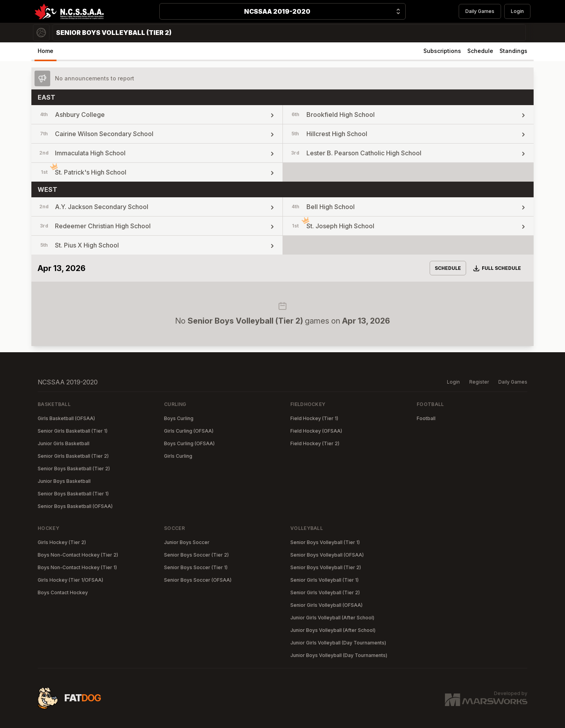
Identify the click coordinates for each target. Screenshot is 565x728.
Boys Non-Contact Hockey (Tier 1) (77, 567)
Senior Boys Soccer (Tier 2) (196, 555)
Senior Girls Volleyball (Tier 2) (325, 592)
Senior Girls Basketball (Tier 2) (73, 456)
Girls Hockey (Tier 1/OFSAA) (70, 580)
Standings (513, 51)
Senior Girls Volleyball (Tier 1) (324, 580)
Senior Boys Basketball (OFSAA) (75, 506)
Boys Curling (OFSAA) (189, 443)
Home (46, 51)
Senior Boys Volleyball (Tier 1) (325, 542)
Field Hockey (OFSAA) (316, 431)
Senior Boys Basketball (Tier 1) (73, 494)
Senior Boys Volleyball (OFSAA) (327, 555)
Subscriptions (442, 51)
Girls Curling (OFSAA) (189, 431)
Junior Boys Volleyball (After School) (333, 630)
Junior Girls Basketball (64, 443)
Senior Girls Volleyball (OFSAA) (326, 605)
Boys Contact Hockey (63, 592)
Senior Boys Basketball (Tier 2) (74, 469)
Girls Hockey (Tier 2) (62, 542)
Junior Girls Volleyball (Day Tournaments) (338, 643)
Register (479, 382)
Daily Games (480, 11)
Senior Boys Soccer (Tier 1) (196, 567)
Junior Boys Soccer (187, 542)
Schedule (480, 51)
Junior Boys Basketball (64, 481)
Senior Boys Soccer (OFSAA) (198, 580)
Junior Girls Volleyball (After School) (332, 618)
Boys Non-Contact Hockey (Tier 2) (78, 555)
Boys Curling (179, 418)
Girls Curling (178, 456)
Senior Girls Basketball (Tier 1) (73, 431)
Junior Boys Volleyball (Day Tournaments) (339, 655)
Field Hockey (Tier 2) (315, 443)
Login (517, 11)
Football (426, 418)
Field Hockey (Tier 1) (314, 418)
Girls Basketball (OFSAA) (66, 418)
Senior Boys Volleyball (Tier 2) (326, 567)
